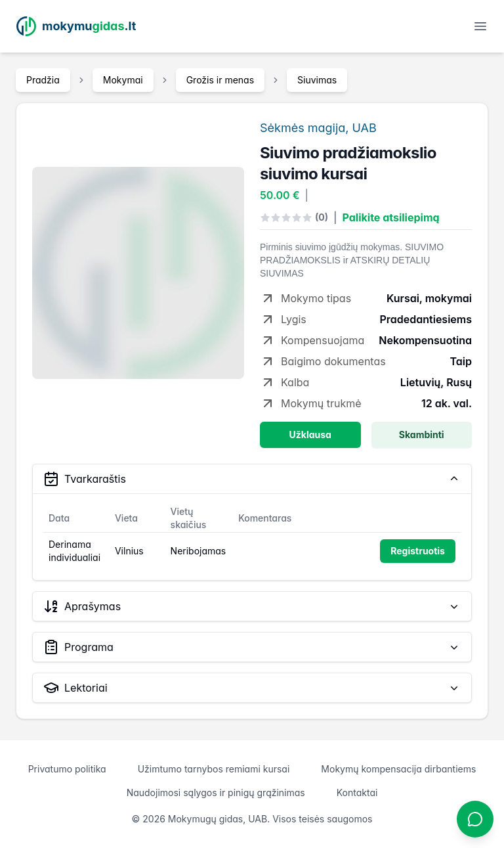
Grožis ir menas (220, 80)
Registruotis (418, 551)
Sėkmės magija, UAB (318, 128)
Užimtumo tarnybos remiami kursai (214, 769)
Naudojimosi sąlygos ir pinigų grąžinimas (216, 792)
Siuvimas (317, 80)
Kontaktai (357, 792)
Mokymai (123, 80)
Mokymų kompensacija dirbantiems (398, 769)
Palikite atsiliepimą (391, 217)
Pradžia (43, 80)
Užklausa (310, 435)
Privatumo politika (67, 769)
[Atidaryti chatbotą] (475, 819)
